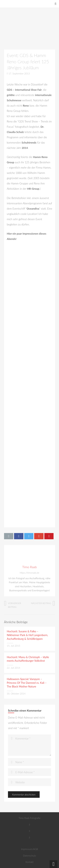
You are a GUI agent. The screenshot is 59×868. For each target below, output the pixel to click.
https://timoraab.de (29, 573)
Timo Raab (30, 567)
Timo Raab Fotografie (30, 818)
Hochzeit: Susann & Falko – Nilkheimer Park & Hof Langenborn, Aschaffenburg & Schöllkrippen (27, 635)
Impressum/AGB (29, 849)
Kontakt (29, 862)
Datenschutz (30, 856)
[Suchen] (55, 4)
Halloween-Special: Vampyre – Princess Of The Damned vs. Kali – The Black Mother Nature (27, 683)
